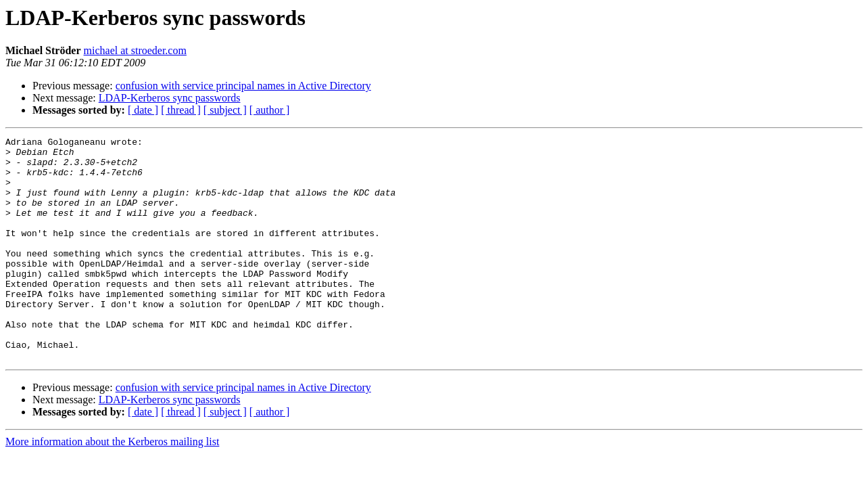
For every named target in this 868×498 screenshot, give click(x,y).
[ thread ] (181, 110)
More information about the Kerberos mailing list (112, 486)
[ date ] (143, 110)
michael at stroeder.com (135, 50)
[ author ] (270, 110)
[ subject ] (225, 110)
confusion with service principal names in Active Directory (243, 86)
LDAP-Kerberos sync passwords (170, 98)
